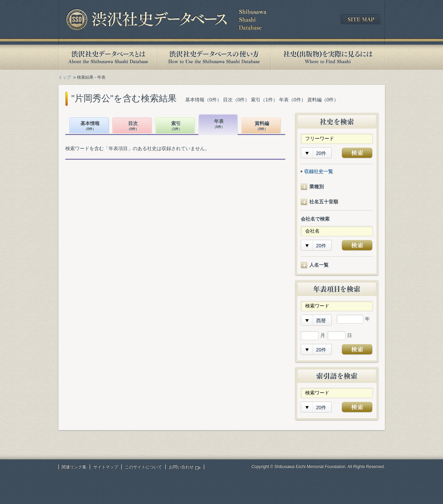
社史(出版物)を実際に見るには (328, 57)
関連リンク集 (74, 467)
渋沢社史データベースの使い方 (214, 57)
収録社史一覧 (319, 171)
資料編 (262, 126)
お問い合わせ (181, 467)
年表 (219, 124)
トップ (65, 77)
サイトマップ (106, 467)
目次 (133, 126)
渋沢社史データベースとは (108, 57)
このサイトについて (143, 467)
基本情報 (90, 126)
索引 (176, 126)
